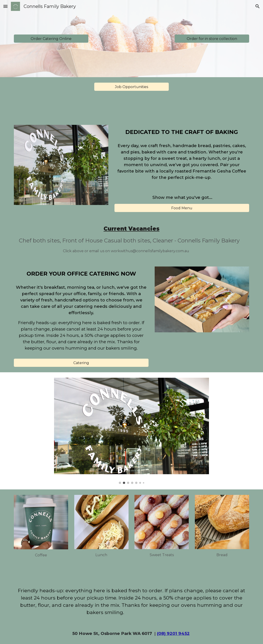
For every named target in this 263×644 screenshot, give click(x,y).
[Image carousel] (131, 431)
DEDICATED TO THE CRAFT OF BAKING (52, 104)
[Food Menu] (182, 208)
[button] (5, 6)
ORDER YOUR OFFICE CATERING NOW (52, 112)
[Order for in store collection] (212, 39)
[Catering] (81, 363)
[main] (182, 132)
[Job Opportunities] (131, 87)
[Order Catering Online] (51, 39)
